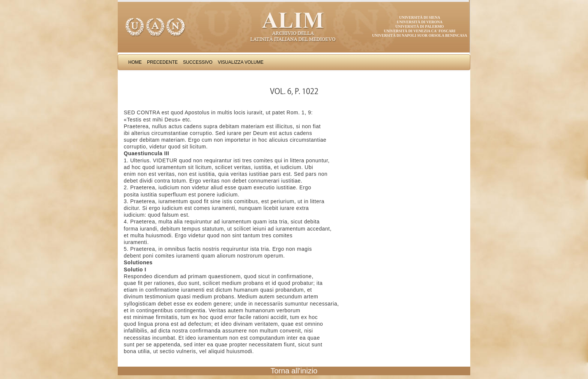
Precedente (162, 62)
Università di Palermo (419, 26)
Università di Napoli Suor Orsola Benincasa (420, 35)
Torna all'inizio (294, 371)
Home (135, 62)
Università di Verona (420, 22)
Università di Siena (419, 17)
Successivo (198, 62)
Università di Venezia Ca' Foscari (420, 31)
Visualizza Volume (241, 62)
